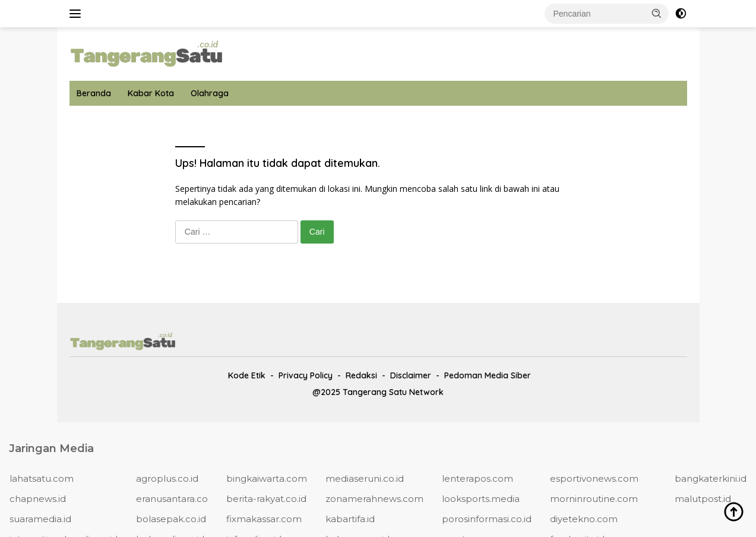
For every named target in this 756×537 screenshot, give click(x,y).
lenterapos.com (477, 478)
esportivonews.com (594, 478)
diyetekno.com (584, 519)
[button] (657, 13)
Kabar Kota (151, 93)
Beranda (94, 93)
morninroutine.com (594, 499)
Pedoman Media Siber (488, 375)
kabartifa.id (350, 519)
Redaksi (361, 375)
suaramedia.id (40, 519)
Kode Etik (247, 375)
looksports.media (481, 499)
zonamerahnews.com (374, 499)
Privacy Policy (306, 375)
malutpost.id (703, 499)
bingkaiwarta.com (267, 478)
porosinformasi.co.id (487, 519)
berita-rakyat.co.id (266, 499)
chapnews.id (38, 499)
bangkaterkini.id (711, 478)
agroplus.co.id (167, 478)
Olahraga (210, 93)
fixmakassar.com (264, 519)
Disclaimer (411, 375)
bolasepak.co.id (171, 519)
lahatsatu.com (42, 478)
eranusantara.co (172, 499)
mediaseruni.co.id (365, 478)
